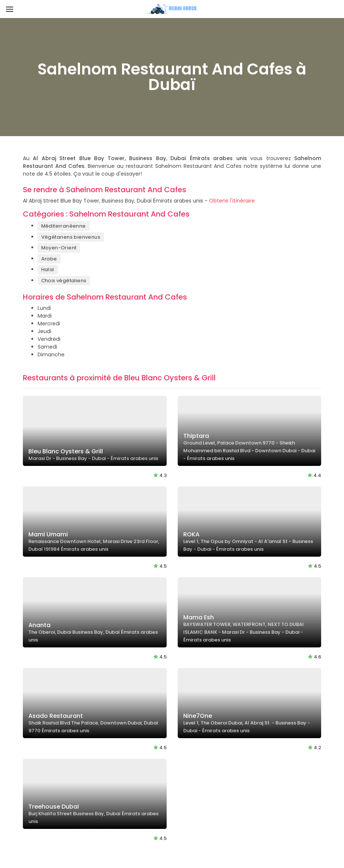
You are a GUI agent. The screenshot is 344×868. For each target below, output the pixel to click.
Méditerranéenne (64, 226)
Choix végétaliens (64, 281)
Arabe (49, 259)
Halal (48, 269)
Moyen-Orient (59, 248)
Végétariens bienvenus (71, 237)
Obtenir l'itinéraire (232, 201)
